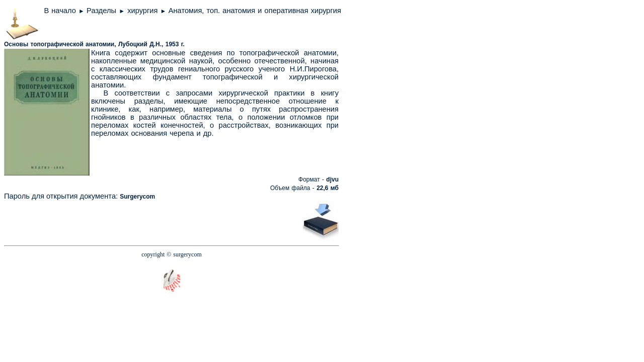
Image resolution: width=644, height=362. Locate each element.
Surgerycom (137, 197)
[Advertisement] (185, 220)
